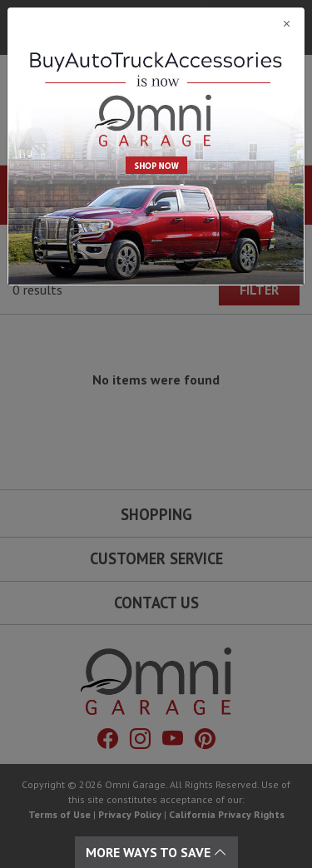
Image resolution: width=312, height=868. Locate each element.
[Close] (156, 23)
